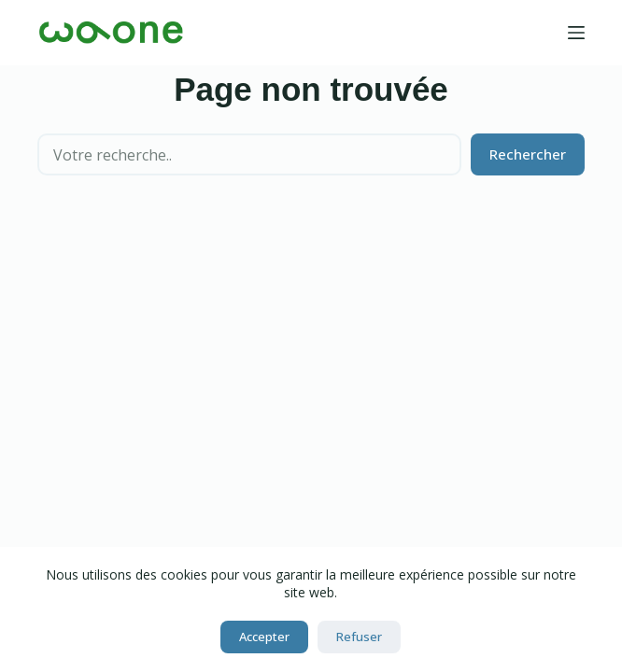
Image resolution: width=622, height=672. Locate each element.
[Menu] (576, 33)
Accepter (264, 637)
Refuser (359, 637)
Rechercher (528, 154)
